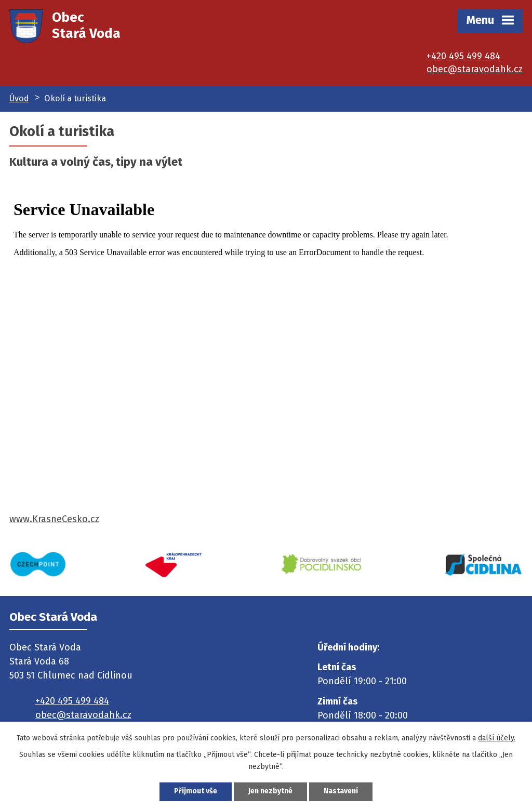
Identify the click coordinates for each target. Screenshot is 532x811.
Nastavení (341, 792)
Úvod (19, 98)
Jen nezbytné (270, 792)
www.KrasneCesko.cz (54, 519)
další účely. (497, 737)
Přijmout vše (196, 792)
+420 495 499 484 (463, 56)
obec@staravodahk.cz (475, 69)
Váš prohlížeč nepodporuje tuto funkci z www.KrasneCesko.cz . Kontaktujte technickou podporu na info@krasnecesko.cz (266, 352)
